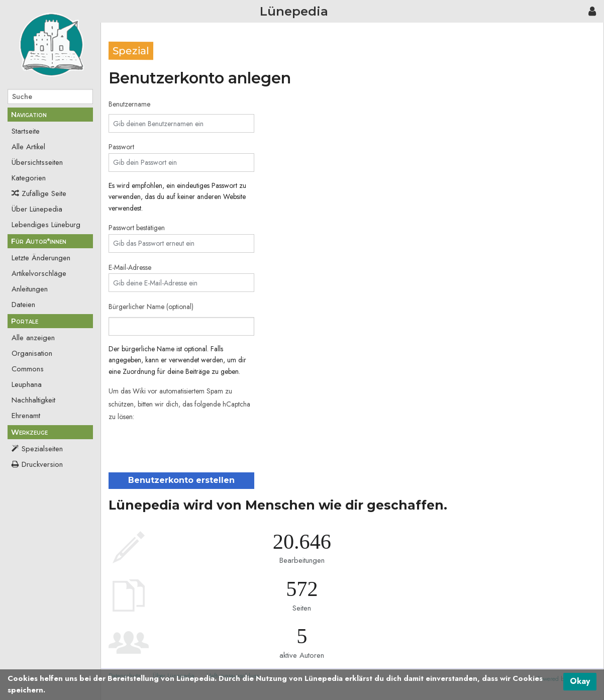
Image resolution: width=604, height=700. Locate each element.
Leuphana (27, 384)
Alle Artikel (28, 147)
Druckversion (42, 464)
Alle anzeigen (33, 338)
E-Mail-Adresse (130, 267)
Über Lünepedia (37, 209)
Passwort (121, 147)
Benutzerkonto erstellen (181, 480)
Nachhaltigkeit (33, 400)
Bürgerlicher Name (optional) (151, 307)
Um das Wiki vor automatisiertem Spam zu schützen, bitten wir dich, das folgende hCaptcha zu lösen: (179, 404)
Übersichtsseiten (37, 162)
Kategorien (29, 178)
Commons (28, 369)
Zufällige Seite (44, 193)
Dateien (23, 305)
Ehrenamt (26, 416)
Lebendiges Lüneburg (46, 225)
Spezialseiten (42, 449)
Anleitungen (30, 289)
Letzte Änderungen (41, 258)
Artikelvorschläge (39, 273)
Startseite (26, 131)
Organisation (32, 353)
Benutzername (129, 104)
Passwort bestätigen (137, 228)
